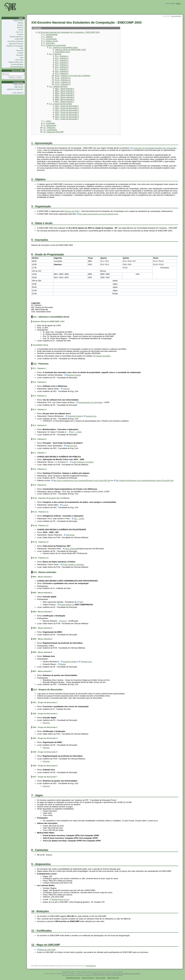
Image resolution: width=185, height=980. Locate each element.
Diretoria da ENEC (72, 211)
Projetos (20, 34)
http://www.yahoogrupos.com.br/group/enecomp (98, 214)
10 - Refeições (49, 127)
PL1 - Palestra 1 (62, 56)
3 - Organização (50, 39)
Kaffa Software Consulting (83, 462)
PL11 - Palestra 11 (63, 78)
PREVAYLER (71, 446)
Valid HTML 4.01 (113, 978)
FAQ (22, 48)
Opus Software (71, 549)
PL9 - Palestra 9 (62, 73)
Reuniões (20, 55)
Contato (20, 53)
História (20, 23)
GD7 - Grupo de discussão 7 (67, 119)
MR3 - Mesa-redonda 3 (65, 93)
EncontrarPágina (17, 64)
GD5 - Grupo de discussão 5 (67, 115)
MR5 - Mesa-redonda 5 (65, 97)
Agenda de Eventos (16, 44)
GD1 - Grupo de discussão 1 (67, 106)
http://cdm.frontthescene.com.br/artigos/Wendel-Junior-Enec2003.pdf (82, 480)
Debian (63, 664)
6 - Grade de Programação (55, 45)
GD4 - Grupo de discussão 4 (67, 112)
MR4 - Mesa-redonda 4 (65, 95)
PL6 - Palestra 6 (62, 67)
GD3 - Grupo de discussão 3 (67, 110)
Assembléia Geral (62, 52)
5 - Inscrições (49, 43)
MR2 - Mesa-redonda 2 (65, 91)
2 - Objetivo (48, 37)
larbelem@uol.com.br (60, 899)
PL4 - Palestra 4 (62, 63)
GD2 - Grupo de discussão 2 (67, 108)
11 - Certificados (50, 130)
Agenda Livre (91, 416)
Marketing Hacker (74, 375)
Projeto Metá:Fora (67, 605)
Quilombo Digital (74, 416)
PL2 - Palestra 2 (62, 58)
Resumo (46, 723)
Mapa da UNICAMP (47, 950)
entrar (178, 3)
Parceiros (20, 51)
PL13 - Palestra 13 (63, 82)
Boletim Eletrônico (17, 37)
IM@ (81, 602)
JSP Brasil (70, 535)
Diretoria (20, 27)
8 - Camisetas (49, 123)
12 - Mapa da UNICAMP (53, 132)
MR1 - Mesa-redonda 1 (65, 89)
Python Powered (88, 978)
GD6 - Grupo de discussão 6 (67, 117)
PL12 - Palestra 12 (63, 80)
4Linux (64, 621)
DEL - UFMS (79, 519)
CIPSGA (66, 389)
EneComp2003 (176, 16)
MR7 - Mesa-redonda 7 (65, 102)
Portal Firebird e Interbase (73, 564)
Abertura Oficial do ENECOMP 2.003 (70, 50)
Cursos (21, 30)
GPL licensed (100, 978)
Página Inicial (18, 20)
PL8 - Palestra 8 (62, 71)
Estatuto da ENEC (103, 356)
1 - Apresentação (50, 34)
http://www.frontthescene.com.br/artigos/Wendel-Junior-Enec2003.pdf (145, 480)
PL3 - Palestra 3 (62, 60)
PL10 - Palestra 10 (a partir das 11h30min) (73, 76)
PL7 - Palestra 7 (62, 69)
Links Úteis (19, 60)
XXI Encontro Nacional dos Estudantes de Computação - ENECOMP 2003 (69, 32)
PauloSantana (91, 966)
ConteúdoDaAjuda (17, 67)
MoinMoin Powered (73, 978)
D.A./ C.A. (20, 32)
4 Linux (65, 505)
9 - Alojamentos (50, 125)
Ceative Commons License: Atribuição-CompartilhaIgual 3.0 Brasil (116, 974)
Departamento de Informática (90, 402)
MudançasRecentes (16, 62)
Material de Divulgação (15, 46)
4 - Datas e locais (51, 41)
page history (19, 87)
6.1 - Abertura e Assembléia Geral (63, 47)
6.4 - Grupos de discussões (61, 104)
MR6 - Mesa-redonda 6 (65, 99)
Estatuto (20, 25)
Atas (22, 57)
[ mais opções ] (18, 93)
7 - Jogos (47, 121)
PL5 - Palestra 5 (62, 65)
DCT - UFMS (76, 432)
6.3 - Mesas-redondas (58, 86)
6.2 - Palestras (55, 54)
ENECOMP (19, 39)
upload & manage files (15, 89)
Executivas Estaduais (15, 41)
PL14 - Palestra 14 (63, 84)
